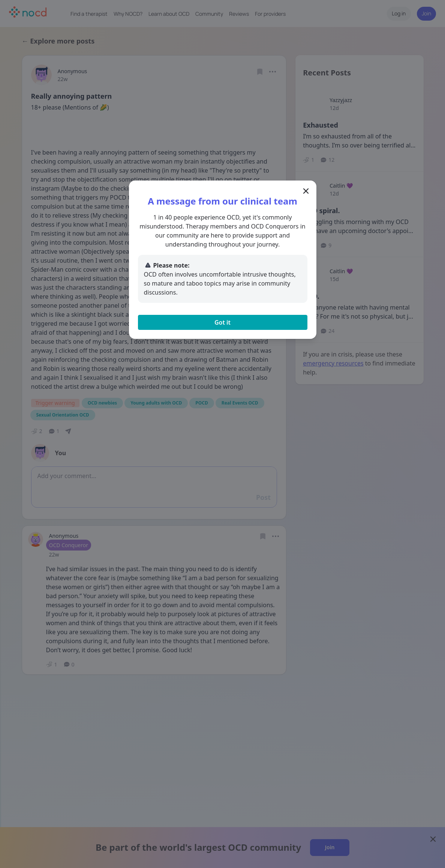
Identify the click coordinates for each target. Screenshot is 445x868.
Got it (222, 322)
